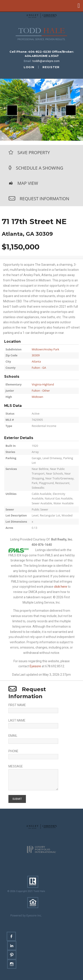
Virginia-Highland (43, 384)
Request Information (44, 199)
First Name (17, 705)
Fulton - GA (39, 368)
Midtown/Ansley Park (45, 349)
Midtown (37, 397)
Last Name (17, 720)
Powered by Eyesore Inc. (26, 915)
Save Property (34, 152)
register (51, 67)
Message (16, 766)
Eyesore (35, 666)
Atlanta (36, 362)
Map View (28, 183)
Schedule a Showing (40, 168)
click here (61, 587)
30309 (36, 355)
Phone (13, 751)
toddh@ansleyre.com (46, 61)
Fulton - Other (41, 391)
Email (13, 736)
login (29, 67)
